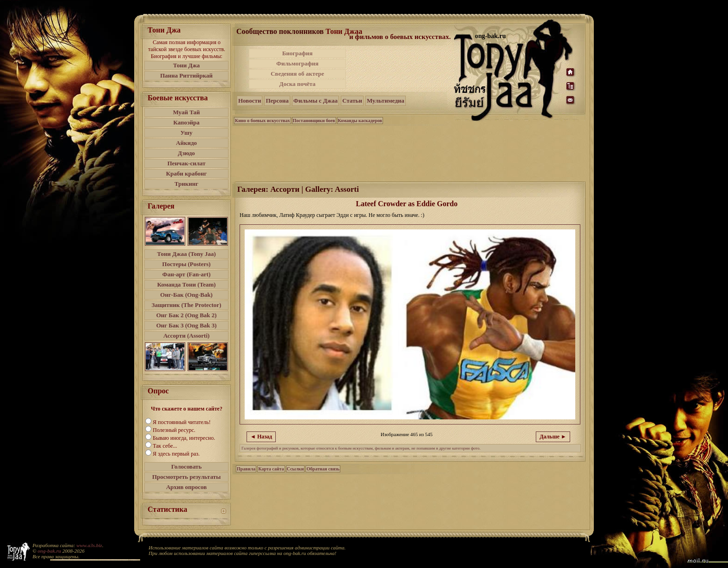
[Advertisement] (401, 69)
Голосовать (187, 467)
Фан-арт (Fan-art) (187, 274)
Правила (246, 469)
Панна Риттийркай (186, 75)
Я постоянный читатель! (182, 422)
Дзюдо (186, 153)
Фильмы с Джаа (315, 101)
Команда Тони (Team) (186, 284)
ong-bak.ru (49, 551)
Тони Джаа (344, 31)
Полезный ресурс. (174, 430)
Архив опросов (187, 487)
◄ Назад (261, 437)
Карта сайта (271, 469)
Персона (277, 101)
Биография (298, 53)
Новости (250, 101)
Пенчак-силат (186, 163)
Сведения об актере (297, 74)
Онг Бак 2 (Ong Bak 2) (186, 315)
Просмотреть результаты (187, 477)
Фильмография (297, 63)
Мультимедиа (386, 101)
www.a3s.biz (89, 545)
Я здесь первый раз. (176, 454)
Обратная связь (323, 469)
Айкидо (186, 143)
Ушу (187, 133)
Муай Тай (186, 112)
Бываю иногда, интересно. (184, 438)
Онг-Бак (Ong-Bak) (186, 295)
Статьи (352, 101)
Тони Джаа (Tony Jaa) (186, 254)
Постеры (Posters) (186, 264)
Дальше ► (553, 437)
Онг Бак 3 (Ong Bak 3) (186, 325)
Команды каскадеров (360, 121)
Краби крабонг (187, 173)
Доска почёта (297, 84)
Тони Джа (187, 65)
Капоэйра (186, 122)
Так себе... (165, 446)
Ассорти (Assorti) (187, 336)
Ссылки (296, 469)
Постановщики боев (314, 121)
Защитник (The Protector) (187, 305)
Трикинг (186, 184)
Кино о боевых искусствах (263, 121)
